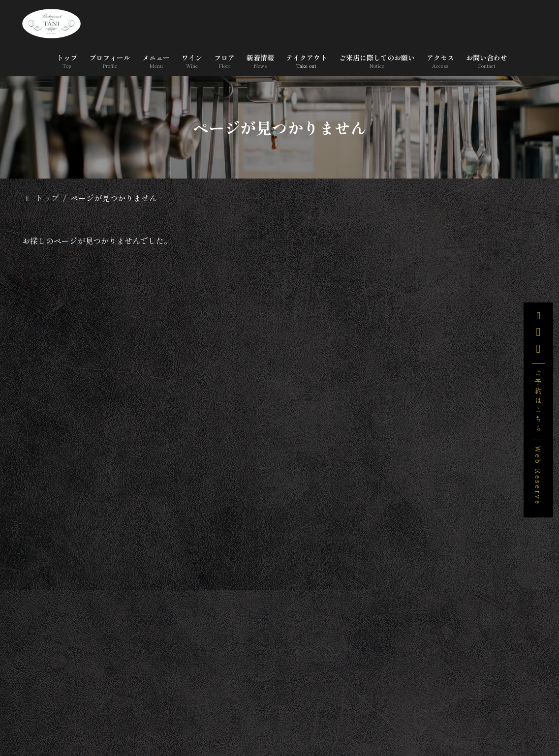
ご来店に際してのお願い (250, 718)
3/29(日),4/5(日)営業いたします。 (496, 330)
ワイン (279, 702)
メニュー (226, 702)
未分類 (426, 563)
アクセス (335, 718)
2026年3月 (432, 622)
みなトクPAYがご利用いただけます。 (497, 377)
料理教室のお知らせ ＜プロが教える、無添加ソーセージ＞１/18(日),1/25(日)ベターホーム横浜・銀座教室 (499, 442)
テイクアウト (447, 702)
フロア (329, 702)
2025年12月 (434, 647)
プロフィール (161, 702)
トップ (100, 702)
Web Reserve (538, 475)
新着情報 (382, 702)
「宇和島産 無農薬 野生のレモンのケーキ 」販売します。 (498, 279)
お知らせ (430, 537)
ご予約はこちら (538, 401)
